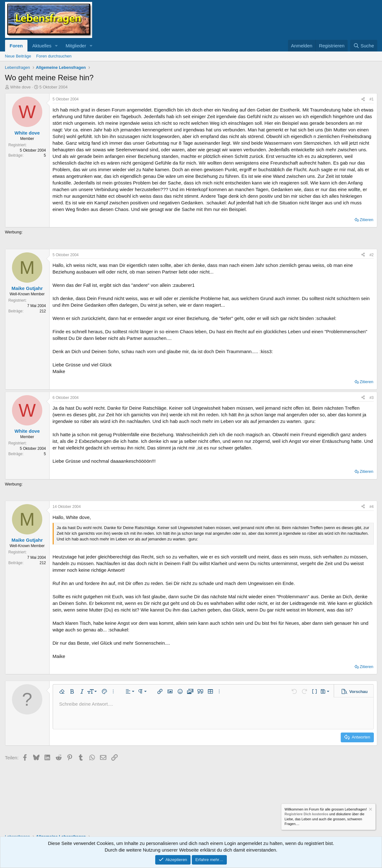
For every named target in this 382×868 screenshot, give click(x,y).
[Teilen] (363, 99)
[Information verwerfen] (370, 810)
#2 (371, 255)
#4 (371, 507)
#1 (371, 99)
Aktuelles (42, 46)
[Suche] (364, 46)
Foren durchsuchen (54, 56)
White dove (20, 87)
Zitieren (366, 220)
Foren (16, 46)
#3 (371, 398)
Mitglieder (76, 46)
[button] (56, 46)
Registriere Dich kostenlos (306, 814)
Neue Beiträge (18, 56)
